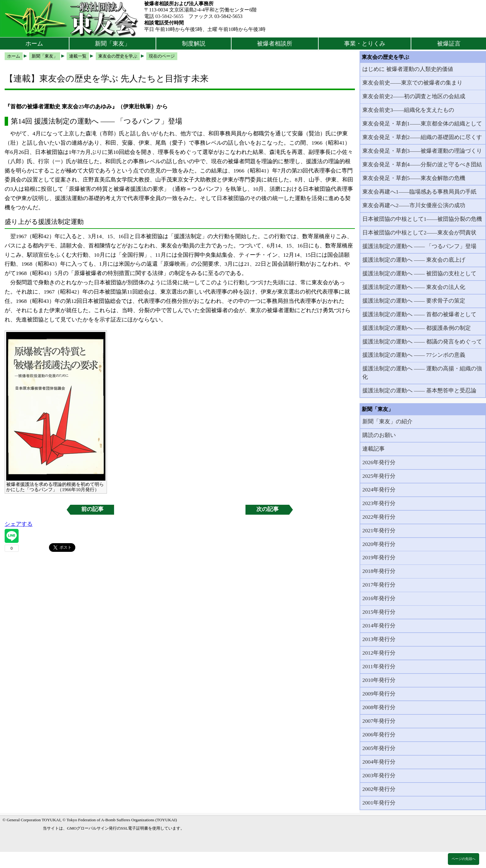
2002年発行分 (379, 789)
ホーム (34, 44)
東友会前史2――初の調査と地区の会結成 (414, 96)
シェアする (19, 524)
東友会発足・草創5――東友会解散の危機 (414, 178)
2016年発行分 (379, 598)
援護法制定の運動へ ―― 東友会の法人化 (414, 287)
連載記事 (373, 449)
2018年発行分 (379, 571)
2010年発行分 (379, 680)
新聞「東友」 (113, 44)
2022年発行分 (379, 517)
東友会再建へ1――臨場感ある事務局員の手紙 (419, 192)
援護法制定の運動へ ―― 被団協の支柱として (419, 273)
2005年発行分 (379, 748)
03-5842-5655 (169, 16)
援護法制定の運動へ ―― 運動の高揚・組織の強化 (422, 373)
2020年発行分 (379, 544)
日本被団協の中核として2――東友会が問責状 (419, 233)
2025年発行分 (379, 476)
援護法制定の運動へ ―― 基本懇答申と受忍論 (419, 390)
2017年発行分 (379, 585)
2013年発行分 (379, 639)
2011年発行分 (379, 666)
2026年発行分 (379, 462)
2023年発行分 (379, 503)
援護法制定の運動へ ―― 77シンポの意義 (414, 355)
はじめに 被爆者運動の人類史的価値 (408, 69)
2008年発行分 (379, 707)
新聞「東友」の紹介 (387, 421)
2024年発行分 (379, 490)
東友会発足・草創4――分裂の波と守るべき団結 (422, 164)
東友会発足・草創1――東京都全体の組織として (422, 124)
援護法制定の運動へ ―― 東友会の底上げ (414, 260)
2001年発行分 (379, 803)
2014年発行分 (379, 626)
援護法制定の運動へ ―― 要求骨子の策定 (414, 301)
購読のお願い (379, 435)
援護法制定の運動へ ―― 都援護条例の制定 (417, 328)
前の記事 (92, 509)
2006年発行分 (379, 735)
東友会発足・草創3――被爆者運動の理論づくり (422, 151)
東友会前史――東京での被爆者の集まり (412, 83)
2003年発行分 (379, 775)
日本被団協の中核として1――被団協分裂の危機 (422, 219)
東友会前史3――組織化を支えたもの (408, 110)
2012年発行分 (379, 653)
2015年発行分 (379, 612)
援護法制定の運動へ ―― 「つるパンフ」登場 (419, 246)
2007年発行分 (379, 721)
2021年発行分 (379, 530)
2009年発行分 (379, 694)
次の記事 (267, 509)
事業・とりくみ (365, 44)
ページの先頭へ (464, 859)
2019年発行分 (379, 557)
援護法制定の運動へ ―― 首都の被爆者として (419, 314)
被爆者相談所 (275, 44)
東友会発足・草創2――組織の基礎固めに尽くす (422, 137)
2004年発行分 (379, 762)
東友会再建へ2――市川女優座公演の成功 (414, 205)
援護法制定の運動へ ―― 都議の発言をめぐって (422, 342)
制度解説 (194, 44)
